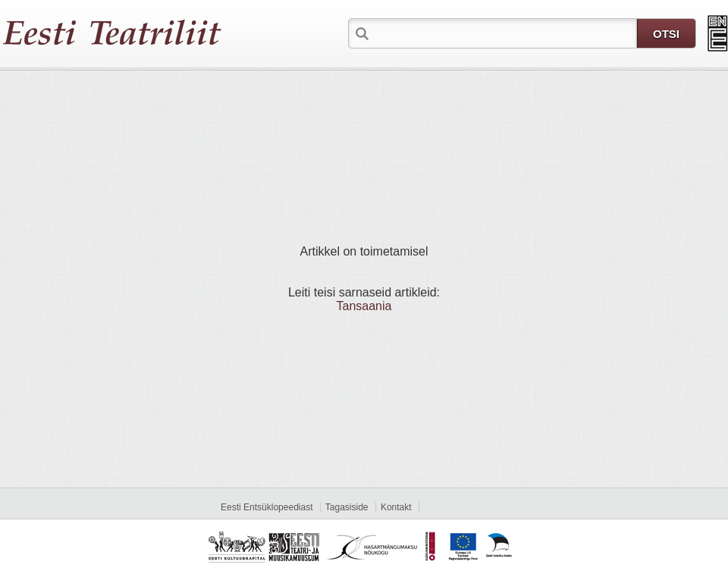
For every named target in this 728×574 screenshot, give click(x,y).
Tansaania (364, 306)
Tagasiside (347, 507)
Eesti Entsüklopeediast (267, 507)
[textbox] (504, 33)
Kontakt (396, 507)
